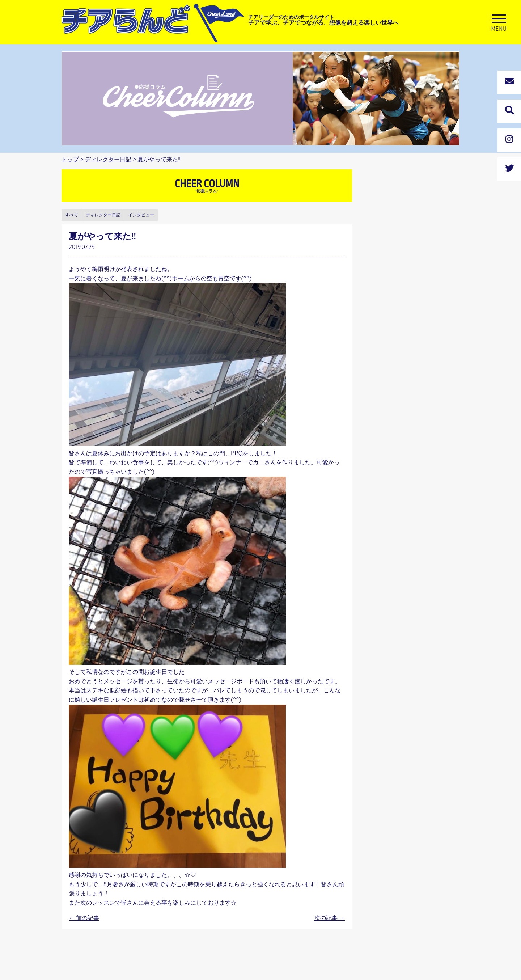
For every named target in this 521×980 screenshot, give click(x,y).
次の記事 (330, 918)
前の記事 (84, 918)
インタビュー (141, 215)
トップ (70, 159)
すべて (72, 215)
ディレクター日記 (108, 159)
